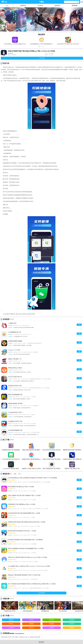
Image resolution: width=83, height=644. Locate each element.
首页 (7, 6)
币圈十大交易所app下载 (21, 637)
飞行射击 (40, 6)
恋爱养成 (23, 6)
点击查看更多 (41, 593)
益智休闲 (57, 6)
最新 (15, 474)
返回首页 (41, 642)
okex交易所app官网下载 (34, 637)
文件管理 (10, 53)
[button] (39, 47)
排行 (20, 474)
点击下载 (42, 58)
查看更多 (12, 319)
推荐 (11, 474)
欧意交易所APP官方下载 (8, 637)
